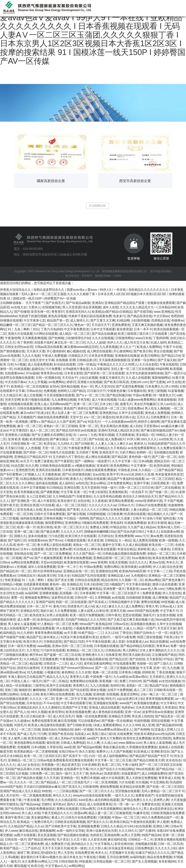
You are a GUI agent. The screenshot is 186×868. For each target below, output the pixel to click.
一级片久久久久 (123, 795)
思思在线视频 (132, 615)
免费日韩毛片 (43, 822)
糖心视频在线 (76, 351)
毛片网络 (47, 800)
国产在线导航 (143, 312)
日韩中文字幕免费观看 (50, 514)
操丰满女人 (51, 637)
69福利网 (162, 369)
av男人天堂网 (131, 835)
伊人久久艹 (127, 347)
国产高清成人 (98, 602)
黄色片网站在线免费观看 (57, 694)
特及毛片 (94, 422)
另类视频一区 (50, 765)
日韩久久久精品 (112, 826)
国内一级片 (63, 773)
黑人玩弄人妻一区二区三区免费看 (75, 413)
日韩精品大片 (78, 356)
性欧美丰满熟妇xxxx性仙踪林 (154, 734)
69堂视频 (167, 602)
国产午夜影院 (64, 461)
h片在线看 (47, 505)
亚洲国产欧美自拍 (61, 734)
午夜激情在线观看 (143, 822)
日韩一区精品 (86, 364)
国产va (82, 422)
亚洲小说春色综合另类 (102, 831)
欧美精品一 (25, 822)
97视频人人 (32, 474)
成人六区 (76, 663)
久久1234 (111, 633)
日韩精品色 (113, 650)
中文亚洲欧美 (159, 782)
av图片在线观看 (25, 835)
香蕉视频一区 (108, 681)
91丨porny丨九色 (85, 435)
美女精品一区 (145, 435)
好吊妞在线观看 (65, 364)
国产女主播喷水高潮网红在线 (52, 435)
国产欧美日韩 (143, 351)
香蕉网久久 (81, 685)
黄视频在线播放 (52, 769)
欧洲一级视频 (168, 540)
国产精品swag (30, 804)
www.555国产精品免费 (143, 611)
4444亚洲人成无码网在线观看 (99, 800)
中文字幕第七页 (34, 320)
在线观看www (37, 540)
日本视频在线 (137, 391)
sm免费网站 (57, 382)
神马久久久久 (62, 795)
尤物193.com (139, 382)
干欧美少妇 (171, 637)
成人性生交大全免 (136, 342)
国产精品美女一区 (167, 716)
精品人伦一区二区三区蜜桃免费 (22, 844)
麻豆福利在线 (117, 839)
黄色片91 (60, 606)
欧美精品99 (104, 624)
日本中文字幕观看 (103, 329)
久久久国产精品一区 (87, 554)
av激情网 (145, 567)
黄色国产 (70, 408)
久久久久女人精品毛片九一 (138, 307)
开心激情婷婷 (56, 351)
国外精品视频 (70, 386)
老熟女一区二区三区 (87, 545)
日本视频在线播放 (106, 646)
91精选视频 (22, 369)
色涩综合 (50, 444)
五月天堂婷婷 (90, 488)
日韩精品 (111, 540)
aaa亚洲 (70, 747)
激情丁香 (23, 853)
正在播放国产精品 (164, 655)
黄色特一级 (57, 584)
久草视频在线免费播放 (141, 747)
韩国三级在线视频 (149, 637)
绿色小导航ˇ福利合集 (161, 518)
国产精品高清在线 (139, 316)
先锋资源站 (84, 496)
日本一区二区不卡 (39, 606)
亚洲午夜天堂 (9, 505)
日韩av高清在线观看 (49, 347)
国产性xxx (56, 540)
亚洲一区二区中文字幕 (71, 699)
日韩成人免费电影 (73, 743)
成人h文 (101, 606)
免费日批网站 (9, 694)
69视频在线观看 (11, 320)
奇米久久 (172, 562)
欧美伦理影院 (162, 738)
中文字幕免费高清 (76, 329)
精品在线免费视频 (160, 857)
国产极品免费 (50, 532)
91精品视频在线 (31, 479)
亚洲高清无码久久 (78, 312)
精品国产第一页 (58, 320)
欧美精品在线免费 (132, 787)
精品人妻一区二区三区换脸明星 (110, 813)
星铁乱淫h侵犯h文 (44, 853)
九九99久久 (65, 444)
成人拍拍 (136, 426)
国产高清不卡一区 (75, 756)
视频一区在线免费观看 (91, 716)
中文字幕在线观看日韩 (76, 703)
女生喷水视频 (166, 615)
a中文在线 (174, 382)
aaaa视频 (44, 646)
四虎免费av (135, 408)
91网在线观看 (112, 628)
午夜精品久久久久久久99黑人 (117, 364)
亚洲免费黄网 (124, 536)
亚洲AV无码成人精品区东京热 (119, 430)
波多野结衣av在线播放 (158, 712)
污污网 (42, 734)
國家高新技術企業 (51, 181)
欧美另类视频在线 (26, 492)
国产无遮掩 (157, 382)
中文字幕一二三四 (160, 571)
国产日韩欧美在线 (79, 725)
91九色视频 (35, 672)
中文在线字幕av (16, 382)
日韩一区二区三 (129, 488)
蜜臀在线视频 (150, 602)
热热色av (96, 773)
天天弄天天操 (167, 628)
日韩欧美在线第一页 (168, 690)
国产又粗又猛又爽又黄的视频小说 (131, 619)
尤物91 (46, 804)
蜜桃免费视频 (109, 787)
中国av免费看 (142, 395)
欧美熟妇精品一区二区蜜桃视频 (36, 751)
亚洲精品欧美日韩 (56, 479)
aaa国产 (93, 738)
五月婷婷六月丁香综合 (68, 457)
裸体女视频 (98, 690)
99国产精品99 (151, 835)
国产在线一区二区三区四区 (165, 787)
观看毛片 (126, 404)
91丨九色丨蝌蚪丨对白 (24, 329)
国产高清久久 (72, 787)
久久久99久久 (128, 831)
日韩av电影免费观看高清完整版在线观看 (65, 760)
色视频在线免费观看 (161, 303)
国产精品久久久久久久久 (17, 602)
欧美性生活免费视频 (137, 738)
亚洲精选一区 (70, 778)
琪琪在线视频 (160, 721)
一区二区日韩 (23, 514)
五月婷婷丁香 (9, 479)
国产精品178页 (74, 641)
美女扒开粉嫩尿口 (146, 404)
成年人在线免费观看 (42, 567)
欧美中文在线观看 (59, 685)
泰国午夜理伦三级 (17, 817)
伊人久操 (159, 567)
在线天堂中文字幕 (42, 360)
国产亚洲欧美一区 (23, 501)
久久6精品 (31, 659)
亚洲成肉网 (112, 835)
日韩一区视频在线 (48, 378)
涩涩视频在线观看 (127, 791)
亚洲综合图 (72, 488)
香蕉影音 (133, 589)
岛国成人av (82, 734)
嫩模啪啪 (39, 690)
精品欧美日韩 (47, 576)
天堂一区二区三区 (54, 448)
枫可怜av (36, 655)
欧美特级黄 (129, 567)
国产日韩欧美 (84, 444)
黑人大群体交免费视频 (141, 778)
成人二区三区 (143, 690)
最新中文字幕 (112, 545)
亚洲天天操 (118, 611)
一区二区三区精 (30, 729)
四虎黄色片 (75, 606)
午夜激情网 (13, 338)
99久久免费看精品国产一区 (160, 817)
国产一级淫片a (175, 373)
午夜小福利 (130, 765)
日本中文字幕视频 (33, 488)
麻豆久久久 (116, 606)
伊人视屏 (163, 822)
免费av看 (66, 549)
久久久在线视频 (103, 338)
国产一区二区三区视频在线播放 (117, 668)
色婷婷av (128, 707)
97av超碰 (33, 373)
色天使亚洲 (95, 540)
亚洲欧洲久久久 (93, 655)
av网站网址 (76, 866)
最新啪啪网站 (161, 378)
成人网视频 (160, 598)
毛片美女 (63, 839)
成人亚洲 (148, 725)
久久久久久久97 (72, 532)
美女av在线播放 (54, 510)
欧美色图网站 (120, 466)
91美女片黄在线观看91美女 (79, 637)
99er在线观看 (145, 769)
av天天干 (27, 461)
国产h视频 (150, 681)
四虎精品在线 (160, 320)
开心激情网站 (123, 351)
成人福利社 (67, 483)
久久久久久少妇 (166, 848)
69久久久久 (149, 439)
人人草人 (11, 729)
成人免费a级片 (115, 439)
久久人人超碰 (96, 342)
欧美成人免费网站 (149, 347)
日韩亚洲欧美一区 (163, 483)
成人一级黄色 (161, 549)
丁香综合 (126, 633)
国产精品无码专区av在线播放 (76, 430)
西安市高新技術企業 (135, 181)
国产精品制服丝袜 (119, 395)
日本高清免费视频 (148, 707)
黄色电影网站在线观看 (30, 743)
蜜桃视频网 (47, 831)
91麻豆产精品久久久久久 (153, 853)
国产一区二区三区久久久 (96, 791)
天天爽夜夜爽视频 (34, 338)
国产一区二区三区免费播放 (53, 554)
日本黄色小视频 (130, 672)
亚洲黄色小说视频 (17, 435)
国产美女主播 (64, 580)
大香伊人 (34, 307)
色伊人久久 (115, 342)
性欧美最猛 (13, 580)
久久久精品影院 (66, 800)
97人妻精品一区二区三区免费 (58, 624)
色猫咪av (178, 320)
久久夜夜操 (99, 501)
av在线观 (118, 598)
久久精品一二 (148, 470)
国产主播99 (147, 831)
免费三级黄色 (44, 461)
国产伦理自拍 (14, 809)
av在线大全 (19, 307)
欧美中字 (113, 474)
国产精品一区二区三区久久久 (53, 325)
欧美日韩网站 (150, 356)
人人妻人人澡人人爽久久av (114, 444)
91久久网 (32, 466)
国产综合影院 (79, 690)
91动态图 (17, 466)
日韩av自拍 (34, 391)
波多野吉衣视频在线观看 (17, 378)
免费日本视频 (90, 778)
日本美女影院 (73, 373)
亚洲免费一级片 (114, 589)
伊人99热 (172, 386)
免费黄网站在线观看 (84, 681)
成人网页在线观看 (99, 351)
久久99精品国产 (64, 496)
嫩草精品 (95, 589)
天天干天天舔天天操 (56, 848)
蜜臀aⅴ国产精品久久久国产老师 (53, 422)
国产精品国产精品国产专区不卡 (151, 756)
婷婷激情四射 (82, 474)
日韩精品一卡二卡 (140, 839)
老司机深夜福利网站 (98, 663)
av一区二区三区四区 (160, 479)
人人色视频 (33, 448)
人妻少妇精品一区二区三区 (149, 510)
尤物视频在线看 (146, 844)
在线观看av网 (170, 532)
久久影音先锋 (97, 839)
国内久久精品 (76, 804)
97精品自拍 (118, 527)
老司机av (59, 804)
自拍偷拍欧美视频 (138, 598)
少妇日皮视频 (88, 378)
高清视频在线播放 (143, 624)
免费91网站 (112, 567)
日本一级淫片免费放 (22, 646)
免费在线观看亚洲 (44, 721)
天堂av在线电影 (51, 562)
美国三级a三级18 (103, 734)
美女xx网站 (98, 483)
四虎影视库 (112, 773)
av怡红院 (82, 483)
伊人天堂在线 (172, 593)
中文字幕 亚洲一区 (153, 668)
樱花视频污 (22, 866)
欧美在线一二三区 (161, 545)
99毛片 (110, 699)
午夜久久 (153, 532)
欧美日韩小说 (126, 417)
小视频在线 (52, 672)
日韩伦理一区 (84, 598)
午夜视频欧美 (69, 659)
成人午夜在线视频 (104, 400)
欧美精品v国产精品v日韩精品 (112, 312)
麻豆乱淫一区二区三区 (70, 342)
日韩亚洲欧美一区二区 (26, 444)
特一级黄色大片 (164, 395)
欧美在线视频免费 (78, 712)
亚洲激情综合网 (106, 571)
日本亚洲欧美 (91, 765)
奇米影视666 (167, 861)
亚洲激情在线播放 (127, 356)
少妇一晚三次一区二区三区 (159, 694)
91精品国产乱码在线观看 (89, 576)
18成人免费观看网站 (107, 725)
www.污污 (142, 536)
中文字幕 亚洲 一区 (74, 492)
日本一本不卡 (143, 329)
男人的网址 (130, 650)
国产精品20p (165, 769)
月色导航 (84, 400)
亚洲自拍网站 (53, 408)
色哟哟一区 (144, 452)
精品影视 (36, 663)
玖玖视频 (142, 782)
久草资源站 (169, 707)
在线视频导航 (51, 307)
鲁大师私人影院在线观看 (54, 545)
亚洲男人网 (161, 800)
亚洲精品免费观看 (42, 628)
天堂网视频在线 (58, 690)
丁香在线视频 (165, 672)
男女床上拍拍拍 (143, 716)
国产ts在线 (96, 439)
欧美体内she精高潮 (132, 571)
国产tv (66, 474)
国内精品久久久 (82, 844)
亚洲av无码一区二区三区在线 (72, 646)
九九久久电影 (31, 356)
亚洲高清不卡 (108, 452)
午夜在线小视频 (94, 857)
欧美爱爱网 (80, 589)
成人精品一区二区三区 (74, 334)
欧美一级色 (79, 848)
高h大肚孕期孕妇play (47, 571)
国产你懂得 (22, 312)
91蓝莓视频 (176, 391)
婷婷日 (71, 382)
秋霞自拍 (109, 417)
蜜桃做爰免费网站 (37, 598)
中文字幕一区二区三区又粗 (113, 760)
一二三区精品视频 (65, 791)
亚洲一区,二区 (89, 426)
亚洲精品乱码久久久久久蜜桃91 (39, 707)
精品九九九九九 (57, 677)
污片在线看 (126, 782)
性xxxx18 (127, 474)
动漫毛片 (176, 633)
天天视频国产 (26, 417)
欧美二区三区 (111, 765)
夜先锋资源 (124, 329)
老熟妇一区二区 (137, 685)
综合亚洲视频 (92, 307)
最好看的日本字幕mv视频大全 (41, 857)
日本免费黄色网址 (119, 483)
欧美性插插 (162, 466)
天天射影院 (154, 659)
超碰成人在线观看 (171, 747)
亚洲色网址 (73, 523)
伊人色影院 (64, 628)
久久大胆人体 (98, 848)
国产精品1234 (171, 356)
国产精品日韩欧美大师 (149, 760)
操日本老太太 (73, 857)
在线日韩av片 (68, 751)
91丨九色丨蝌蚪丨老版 (37, 580)
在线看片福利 (43, 342)
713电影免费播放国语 (40, 809)
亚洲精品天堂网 (119, 716)
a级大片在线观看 (113, 778)
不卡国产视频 (173, 501)
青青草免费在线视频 (48, 633)
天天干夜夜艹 (35, 303)
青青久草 (152, 606)
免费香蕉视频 (152, 593)
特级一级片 (109, 488)
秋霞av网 (81, 813)
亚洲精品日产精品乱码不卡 (33, 457)
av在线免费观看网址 (142, 448)
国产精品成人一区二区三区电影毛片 (66, 782)
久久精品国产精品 (20, 826)
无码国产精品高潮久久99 (22, 769)
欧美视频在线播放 (146, 703)
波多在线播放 (37, 536)
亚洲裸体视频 (48, 593)
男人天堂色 (65, 853)
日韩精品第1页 (87, 360)
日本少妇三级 (109, 404)
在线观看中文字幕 (76, 769)
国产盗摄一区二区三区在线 (62, 655)
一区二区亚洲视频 (105, 782)
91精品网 (123, 320)
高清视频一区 (69, 593)
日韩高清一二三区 (56, 663)
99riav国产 (87, 624)
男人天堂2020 (104, 386)
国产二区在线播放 (168, 488)
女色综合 (33, 765)
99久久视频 (39, 712)
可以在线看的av (89, 721)
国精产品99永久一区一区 (151, 633)
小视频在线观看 (75, 540)
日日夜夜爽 (115, 514)
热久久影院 (87, 751)
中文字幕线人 (104, 844)
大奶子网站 (127, 452)
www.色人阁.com (152, 589)
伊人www (11, 831)
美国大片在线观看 (20, 334)
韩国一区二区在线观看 (71, 602)
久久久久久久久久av (103, 505)
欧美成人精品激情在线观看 (46, 725)
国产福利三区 (17, 540)
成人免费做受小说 (57, 844)
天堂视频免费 (48, 659)
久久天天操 (51, 778)
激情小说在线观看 (165, 584)
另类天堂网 (13, 400)
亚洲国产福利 (45, 602)
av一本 (180, 699)
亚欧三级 (11, 690)
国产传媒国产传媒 (12, 637)
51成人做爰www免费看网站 (137, 400)
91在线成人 (82, 549)
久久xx (39, 826)
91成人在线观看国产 (14, 628)
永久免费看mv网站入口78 (39, 861)
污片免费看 (53, 369)
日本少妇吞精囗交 (96, 584)
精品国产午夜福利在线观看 (126, 479)
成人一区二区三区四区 (71, 505)
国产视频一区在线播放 (117, 721)
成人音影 (118, 641)
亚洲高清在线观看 (48, 470)
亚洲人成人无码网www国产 (53, 404)
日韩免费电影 (144, 848)
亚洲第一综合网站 (143, 360)
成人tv (21, 765)
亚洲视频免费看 (89, 826)
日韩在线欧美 (68, 861)
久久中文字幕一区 (124, 461)
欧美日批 (37, 866)
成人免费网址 (135, 606)
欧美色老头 (37, 615)
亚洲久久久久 (176, 677)
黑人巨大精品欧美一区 (36, 716)
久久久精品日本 (11, 395)
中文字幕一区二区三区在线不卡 (119, 593)
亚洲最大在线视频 (90, 382)
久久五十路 (78, 839)
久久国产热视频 (121, 751)
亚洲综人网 (161, 826)
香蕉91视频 (106, 435)
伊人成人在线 (31, 813)
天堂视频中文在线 (121, 853)
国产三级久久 (163, 663)
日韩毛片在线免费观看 (81, 817)
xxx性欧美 (166, 439)
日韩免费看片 (160, 417)
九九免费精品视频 (64, 400)
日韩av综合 (121, 624)
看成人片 (58, 817)
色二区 (5, 681)
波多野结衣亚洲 (62, 598)
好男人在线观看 (57, 615)
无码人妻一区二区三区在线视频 (132, 369)
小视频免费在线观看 (87, 628)
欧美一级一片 (26, 527)
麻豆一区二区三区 (30, 426)
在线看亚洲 (113, 655)
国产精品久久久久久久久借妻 (110, 518)
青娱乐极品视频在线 (94, 659)
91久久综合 (19, 589)
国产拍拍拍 (137, 659)
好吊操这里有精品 (121, 848)
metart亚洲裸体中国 (149, 501)
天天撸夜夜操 (51, 474)
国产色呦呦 (56, 338)
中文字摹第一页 (141, 466)
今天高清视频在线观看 (59, 395)
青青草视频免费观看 (160, 699)
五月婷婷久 (157, 677)
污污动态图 (56, 536)
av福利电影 (138, 857)
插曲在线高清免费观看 (53, 417)
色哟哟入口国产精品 (71, 391)
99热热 (47, 791)
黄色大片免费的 (111, 738)
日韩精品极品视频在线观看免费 (124, 554)
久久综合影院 (149, 364)
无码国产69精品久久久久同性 (86, 619)
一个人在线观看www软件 (119, 422)
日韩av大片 (126, 505)
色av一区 (87, 386)
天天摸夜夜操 (125, 435)
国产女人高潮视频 (144, 861)
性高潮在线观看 (135, 514)
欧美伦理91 (56, 712)
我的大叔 (46, 611)
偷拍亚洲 (53, 743)
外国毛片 (20, 725)
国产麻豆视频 (76, 514)
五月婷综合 (106, 536)
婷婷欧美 (144, 549)
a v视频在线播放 (83, 466)
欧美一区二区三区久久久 (71, 527)
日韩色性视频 (53, 518)
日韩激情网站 (125, 338)
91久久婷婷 (25, 633)
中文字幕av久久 (56, 866)
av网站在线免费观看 (25, 562)
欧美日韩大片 (33, 641)
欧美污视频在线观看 (36, 400)
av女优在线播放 (170, 681)
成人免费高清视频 (145, 540)
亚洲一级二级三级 (26, 532)
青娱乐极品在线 (114, 747)
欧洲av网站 (153, 580)
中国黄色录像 (116, 391)
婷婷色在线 (96, 699)
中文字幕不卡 (169, 611)
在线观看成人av (137, 641)
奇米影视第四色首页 (169, 474)
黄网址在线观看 (67, 809)
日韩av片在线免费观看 (151, 505)
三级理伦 (39, 685)
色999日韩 (117, 685)
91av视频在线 (141, 558)
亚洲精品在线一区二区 (79, 571)
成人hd (89, 606)
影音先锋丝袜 (124, 844)
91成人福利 (158, 342)
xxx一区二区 (92, 417)
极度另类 (6, 751)
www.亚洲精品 (164, 312)
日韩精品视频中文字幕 (124, 602)
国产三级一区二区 (164, 457)
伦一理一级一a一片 (126, 804)
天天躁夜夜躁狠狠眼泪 (114, 360)
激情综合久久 (132, 809)
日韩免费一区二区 (42, 773)
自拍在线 (84, 501)
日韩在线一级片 (16, 839)
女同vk (54, 386)
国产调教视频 (50, 492)
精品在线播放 (159, 641)
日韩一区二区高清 (170, 844)
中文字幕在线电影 (138, 584)
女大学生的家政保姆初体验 (145, 373)
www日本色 (143, 338)
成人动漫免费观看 (40, 364)
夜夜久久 (76, 479)
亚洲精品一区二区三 (22, 760)
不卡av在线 (51, 703)
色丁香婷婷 (25, 342)
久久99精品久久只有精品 (109, 448)
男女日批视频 (163, 351)
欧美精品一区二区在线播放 (30, 386)
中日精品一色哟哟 (76, 518)
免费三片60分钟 (130, 681)
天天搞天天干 (101, 325)
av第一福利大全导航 (70, 831)
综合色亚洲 (174, 567)
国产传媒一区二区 (162, 492)
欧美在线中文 (67, 501)
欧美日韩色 (45, 527)
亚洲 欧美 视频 (18, 439)
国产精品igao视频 (89, 747)
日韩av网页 (87, 809)
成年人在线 (110, 307)
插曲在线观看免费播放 (101, 470)
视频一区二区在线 (105, 672)
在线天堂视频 (118, 562)
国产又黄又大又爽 (103, 320)
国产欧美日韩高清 (116, 382)
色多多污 (119, 316)
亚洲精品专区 (30, 611)
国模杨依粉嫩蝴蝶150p (100, 532)
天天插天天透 (36, 351)
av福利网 (31, 593)
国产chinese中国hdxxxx (77, 668)
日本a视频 (145, 461)
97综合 (168, 659)
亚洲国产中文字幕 (75, 707)
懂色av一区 (82, 325)
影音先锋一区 (40, 312)
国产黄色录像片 (173, 580)
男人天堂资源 (72, 307)
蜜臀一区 (17, 598)
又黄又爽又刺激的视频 (147, 325)
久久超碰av (22, 721)
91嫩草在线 (141, 813)
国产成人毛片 (26, 734)
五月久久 (143, 417)
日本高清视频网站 (109, 809)
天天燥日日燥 (14, 448)
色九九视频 (84, 694)
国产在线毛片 (55, 303)
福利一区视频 (84, 729)
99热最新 (85, 861)
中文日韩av (161, 316)
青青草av (163, 646)
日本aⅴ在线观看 (32, 549)
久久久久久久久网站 (95, 510)
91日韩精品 (54, 488)
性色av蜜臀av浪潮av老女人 (113, 729)
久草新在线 (54, 747)
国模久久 (20, 536)
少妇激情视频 (140, 320)
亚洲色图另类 (25, 470)
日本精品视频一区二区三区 (112, 861)
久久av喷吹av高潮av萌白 (130, 677)
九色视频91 (139, 576)
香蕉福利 (116, 523)
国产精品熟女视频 (30, 778)
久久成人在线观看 (138, 378)
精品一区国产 (146, 628)
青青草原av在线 (51, 373)
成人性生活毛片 (63, 716)
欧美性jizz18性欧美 (50, 619)
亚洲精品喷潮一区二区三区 (112, 558)
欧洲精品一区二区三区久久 (85, 650)
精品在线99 (109, 580)
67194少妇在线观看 (138, 826)
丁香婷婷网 (161, 338)
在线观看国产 (130, 773)
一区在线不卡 (138, 492)
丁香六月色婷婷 (52, 329)
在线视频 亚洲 (65, 360)
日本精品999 (167, 307)
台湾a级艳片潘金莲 (76, 369)
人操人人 (129, 628)
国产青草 (73, 510)
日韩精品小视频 (11, 584)
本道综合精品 (126, 549)
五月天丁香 (81, 773)
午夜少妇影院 (98, 492)
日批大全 (64, 576)
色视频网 (23, 747)
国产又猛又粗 (167, 360)
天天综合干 (70, 378)
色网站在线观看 (95, 479)
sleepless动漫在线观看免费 (92, 795)
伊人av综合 (168, 404)
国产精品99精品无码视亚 (138, 646)
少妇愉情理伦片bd (78, 338)
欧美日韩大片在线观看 (81, 536)
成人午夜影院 (46, 501)
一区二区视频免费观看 (36, 795)
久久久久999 (131, 725)
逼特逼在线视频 (46, 483)
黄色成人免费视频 (157, 413)
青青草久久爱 (79, 677)
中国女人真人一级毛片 (26, 681)
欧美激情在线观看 (76, 562)
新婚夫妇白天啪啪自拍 (58, 729)
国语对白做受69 (28, 668)
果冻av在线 (157, 562)
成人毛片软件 (9, 795)
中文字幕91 (168, 703)
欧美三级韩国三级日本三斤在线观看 (143, 334)
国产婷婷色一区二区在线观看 (104, 373)
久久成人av (109, 743)
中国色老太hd (127, 470)
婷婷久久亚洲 (144, 474)
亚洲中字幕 (141, 483)
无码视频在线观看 (166, 452)
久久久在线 (83, 672)
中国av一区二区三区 (126, 817)
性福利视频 (142, 721)
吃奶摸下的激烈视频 (33, 316)
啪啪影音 (25, 690)
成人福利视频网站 (115, 756)
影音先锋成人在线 (30, 510)
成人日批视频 (33, 395)
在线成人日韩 (30, 694)
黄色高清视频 (57, 316)
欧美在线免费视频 (165, 558)
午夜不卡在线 (172, 347)
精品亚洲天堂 (71, 765)
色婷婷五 (96, 835)
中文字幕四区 (19, 430)
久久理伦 (33, 650)
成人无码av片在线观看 (70, 738)
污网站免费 (173, 589)
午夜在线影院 (169, 364)
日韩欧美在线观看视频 (70, 822)
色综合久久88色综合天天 (140, 496)
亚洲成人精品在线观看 (104, 707)
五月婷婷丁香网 (87, 452)
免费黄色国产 (145, 795)
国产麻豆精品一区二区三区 (68, 439)
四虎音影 (52, 549)
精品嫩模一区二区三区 (15, 325)
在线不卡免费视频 (120, 690)
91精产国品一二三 (91, 633)
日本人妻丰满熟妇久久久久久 (160, 650)
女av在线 (99, 474)
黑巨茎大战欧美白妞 (136, 655)
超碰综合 (38, 369)
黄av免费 (157, 536)
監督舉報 (134, 247)
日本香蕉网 (87, 593)
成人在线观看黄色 (99, 804)
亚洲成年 (103, 466)
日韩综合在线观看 (87, 580)
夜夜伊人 (140, 444)
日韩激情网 (90, 787)
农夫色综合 (173, 760)
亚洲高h (97, 303)
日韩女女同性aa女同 (19, 347)
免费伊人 (102, 751)
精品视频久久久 (158, 514)
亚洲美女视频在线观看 (170, 839)
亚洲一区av (133, 712)
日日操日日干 (96, 391)
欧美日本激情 (157, 523)
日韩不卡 (139, 518)
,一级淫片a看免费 (123, 637)
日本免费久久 (154, 386)
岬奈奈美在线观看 (103, 549)
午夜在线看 (32, 800)
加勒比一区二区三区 (161, 554)
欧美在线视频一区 (40, 738)
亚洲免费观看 (119, 510)
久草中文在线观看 (131, 413)
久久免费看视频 (65, 611)
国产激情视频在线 (12, 351)
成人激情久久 (79, 320)
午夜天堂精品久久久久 (57, 813)
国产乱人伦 (22, 712)
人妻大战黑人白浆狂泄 (93, 611)
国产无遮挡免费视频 (130, 386)
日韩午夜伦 (113, 615)
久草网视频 (102, 598)
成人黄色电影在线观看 (108, 712)
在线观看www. (15, 373)
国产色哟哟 (142, 729)
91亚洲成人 (141, 751)
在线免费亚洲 (84, 853)
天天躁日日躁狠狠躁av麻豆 (42, 787)
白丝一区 (95, 756)
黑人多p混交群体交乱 (158, 809)
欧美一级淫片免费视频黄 (87, 615)
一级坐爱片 (102, 461)
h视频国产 (117, 584)
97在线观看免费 (124, 663)
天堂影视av (151, 426)
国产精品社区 (118, 659)
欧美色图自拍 (39, 439)
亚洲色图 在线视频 (106, 694)
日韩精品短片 (26, 576)
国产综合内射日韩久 (131, 532)
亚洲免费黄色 (121, 325)
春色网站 (68, 672)
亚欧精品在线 (23, 554)
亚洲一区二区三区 (86, 404)
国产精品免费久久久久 (136, 800)
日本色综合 (34, 703)
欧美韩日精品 (119, 822)
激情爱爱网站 (54, 523)
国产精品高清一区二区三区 (107, 408)
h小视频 (20, 364)
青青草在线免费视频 (78, 558)
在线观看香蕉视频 (36, 584)
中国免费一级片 (101, 677)
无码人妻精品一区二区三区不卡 (163, 791)
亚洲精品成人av (118, 576)
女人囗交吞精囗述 (39, 496)
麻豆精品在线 (28, 831)
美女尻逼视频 (47, 835)
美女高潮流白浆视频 (114, 426)
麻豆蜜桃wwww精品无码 (81, 347)
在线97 (105, 637)
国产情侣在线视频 (12, 703)
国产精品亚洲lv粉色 (41, 839)
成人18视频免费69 (154, 773)
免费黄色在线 (151, 804)
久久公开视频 (37, 382)
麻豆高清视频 (67, 721)
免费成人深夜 (99, 527)
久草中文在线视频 (169, 624)
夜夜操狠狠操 (167, 400)
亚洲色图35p (108, 413)
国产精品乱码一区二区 (15, 571)
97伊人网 (133, 439)
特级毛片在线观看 (62, 452)
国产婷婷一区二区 (36, 452)
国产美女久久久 (98, 822)
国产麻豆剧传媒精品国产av (159, 430)
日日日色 (148, 488)
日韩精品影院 (53, 641)
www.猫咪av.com (130, 743)
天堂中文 (76, 417)
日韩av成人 (167, 606)
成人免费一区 (26, 619)
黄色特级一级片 (139, 457)
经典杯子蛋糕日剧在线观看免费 (90, 316)
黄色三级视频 (157, 391)
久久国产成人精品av (142, 527)
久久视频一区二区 (131, 580)
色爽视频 (50, 391)
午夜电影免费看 (79, 448)
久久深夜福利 (100, 369)
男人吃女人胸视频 (157, 408)
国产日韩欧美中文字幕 (61, 826)
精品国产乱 (34, 637)
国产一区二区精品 (56, 681)
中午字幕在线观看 (98, 641)
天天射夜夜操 (50, 668)
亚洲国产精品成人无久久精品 (20, 791)
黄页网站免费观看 (121, 501)
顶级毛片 (149, 615)
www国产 (126, 703)
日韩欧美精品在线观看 (55, 466)
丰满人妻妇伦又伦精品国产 (26, 677)
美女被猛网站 (40, 817)
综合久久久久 (138, 562)
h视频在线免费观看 (95, 523)
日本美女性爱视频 (101, 356)
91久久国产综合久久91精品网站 (112, 769)
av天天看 (70, 633)
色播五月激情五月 (112, 378)
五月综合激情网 (117, 857)
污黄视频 (104, 817)
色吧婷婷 (177, 316)
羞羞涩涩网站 (130, 694)
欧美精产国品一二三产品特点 (20, 848)
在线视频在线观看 (20, 404)
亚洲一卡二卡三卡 (70, 567)
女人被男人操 (17, 738)
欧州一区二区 (26, 545)
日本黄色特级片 (73, 470)
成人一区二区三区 (42, 430)
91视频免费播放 (135, 523)
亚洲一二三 (63, 589)
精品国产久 (177, 598)
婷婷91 (82, 408)
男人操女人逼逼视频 (22, 624)
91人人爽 (93, 743)
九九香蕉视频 (109, 347)
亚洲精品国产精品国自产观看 (125, 303)
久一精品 (125, 540)
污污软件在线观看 (53, 650)
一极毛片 (14, 861)
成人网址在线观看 (98, 457)
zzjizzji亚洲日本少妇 (130, 699)
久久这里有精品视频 (107, 496)
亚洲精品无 (74, 584)
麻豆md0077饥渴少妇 (35, 413)
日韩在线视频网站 (30, 408)
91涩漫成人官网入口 (165, 729)
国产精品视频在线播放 (73, 835)
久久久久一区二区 (42, 699)
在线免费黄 (125, 734)
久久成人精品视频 (135, 545)
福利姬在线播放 (31, 518)
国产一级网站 (84, 461)
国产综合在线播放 (104, 334)
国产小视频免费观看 (48, 558)
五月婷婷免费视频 (41, 589)
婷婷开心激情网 (149, 422)
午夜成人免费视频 (54, 356)
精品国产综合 (159, 685)
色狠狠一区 (145, 663)
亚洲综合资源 (30, 505)
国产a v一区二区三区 (90, 395)
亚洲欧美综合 (160, 751)
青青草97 (58, 312)
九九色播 (173, 668)
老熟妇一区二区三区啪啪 (60, 426)
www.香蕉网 (99, 562)
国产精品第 (119, 457)
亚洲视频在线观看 (106, 703)
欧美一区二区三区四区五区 (43, 756)
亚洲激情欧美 (118, 492)
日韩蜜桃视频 (96, 514)
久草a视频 (12, 857)
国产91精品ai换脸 (78, 303)
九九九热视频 (99, 685)
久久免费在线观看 (169, 448)
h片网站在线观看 (46, 334)
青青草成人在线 (169, 778)
